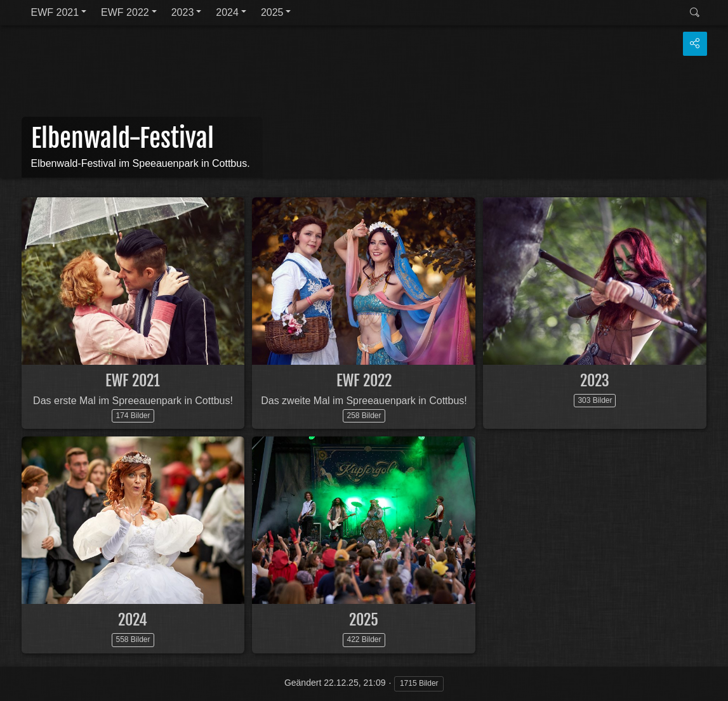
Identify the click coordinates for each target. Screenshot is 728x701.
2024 (227, 12)
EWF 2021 (55, 12)
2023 (183, 12)
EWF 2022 (125, 12)
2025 (272, 12)
